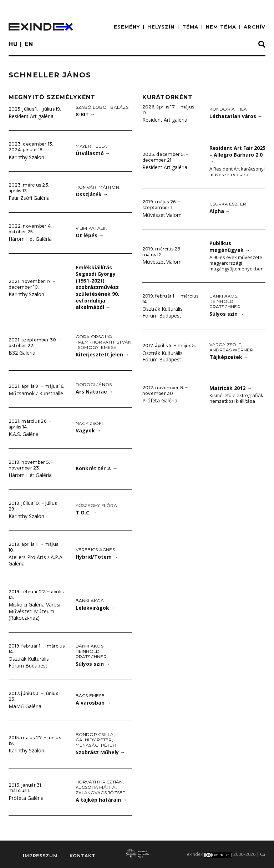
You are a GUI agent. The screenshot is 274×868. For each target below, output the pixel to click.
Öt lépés (90, 235)
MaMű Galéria (25, 706)
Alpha (220, 211)
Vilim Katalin (92, 228)
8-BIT (85, 114)
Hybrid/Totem (97, 557)
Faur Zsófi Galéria (29, 198)
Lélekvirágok (96, 608)
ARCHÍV (255, 27)
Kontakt (82, 856)
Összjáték (92, 194)
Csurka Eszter (228, 204)
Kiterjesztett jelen (103, 354)
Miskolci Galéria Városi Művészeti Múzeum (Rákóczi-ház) (34, 611)
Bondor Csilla (95, 734)
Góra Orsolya (94, 337)
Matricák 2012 (231, 388)
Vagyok (88, 430)
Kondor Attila (228, 109)
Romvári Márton (97, 187)
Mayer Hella (92, 146)
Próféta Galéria (26, 798)
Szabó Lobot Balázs (102, 107)
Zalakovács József (100, 793)
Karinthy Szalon (26, 157)
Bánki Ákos (90, 601)
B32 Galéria (22, 353)
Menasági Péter (96, 745)
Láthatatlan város (236, 116)
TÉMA (190, 27)
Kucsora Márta (96, 787)
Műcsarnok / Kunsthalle (36, 393)
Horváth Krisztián (99, 782)
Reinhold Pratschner (91, 654)
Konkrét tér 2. (97, 468)
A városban (93, 703)
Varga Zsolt (225, 344)
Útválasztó (93, 153)
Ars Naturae (95, 392)
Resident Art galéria (31, 116)
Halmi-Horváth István (104, 342)
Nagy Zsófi (89, 423)
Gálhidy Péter (94, 740)
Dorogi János (94, 384)
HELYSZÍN (161, 27)
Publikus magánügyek (230, 247)
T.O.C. (86, 512)
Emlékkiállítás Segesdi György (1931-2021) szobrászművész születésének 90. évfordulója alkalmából (97, 287)
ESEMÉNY (127, 27)
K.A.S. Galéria (24, 434)
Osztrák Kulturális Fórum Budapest (29, 662)
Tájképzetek (229, 357)
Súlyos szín (93, 664)
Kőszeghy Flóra (96, 505)
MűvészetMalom (162, 215)
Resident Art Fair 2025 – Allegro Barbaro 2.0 (237, 154)
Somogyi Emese (97, 347)
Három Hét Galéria (30, 239)
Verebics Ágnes (95, 550)
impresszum (40, 856)
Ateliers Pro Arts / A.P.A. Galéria (36, 560)
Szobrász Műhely (100, 752)
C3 (263, 854)
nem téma (221, 27)
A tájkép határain (102, 800)
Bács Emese (90, 696)
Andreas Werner (231, 350)
